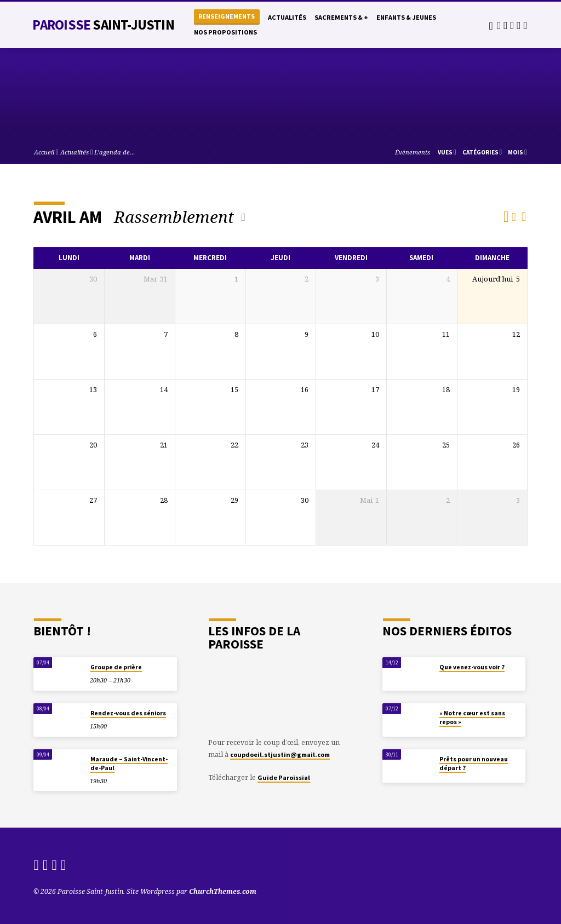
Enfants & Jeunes (406, 17)
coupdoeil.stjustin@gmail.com (280, 754)
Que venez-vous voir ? (472, 667)
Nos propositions (225, 32)
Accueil (44, 152)
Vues (447, 152)
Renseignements (227, 16)
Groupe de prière (116, 667)
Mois (517, 152)
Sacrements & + (341, 17)
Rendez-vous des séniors (128, 713)
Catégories (482, 152)
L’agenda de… (115, 152)
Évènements (413, 152)
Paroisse (103, 25)
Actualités (287, 17)
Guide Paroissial (284, 777)
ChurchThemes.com (223, 891)
